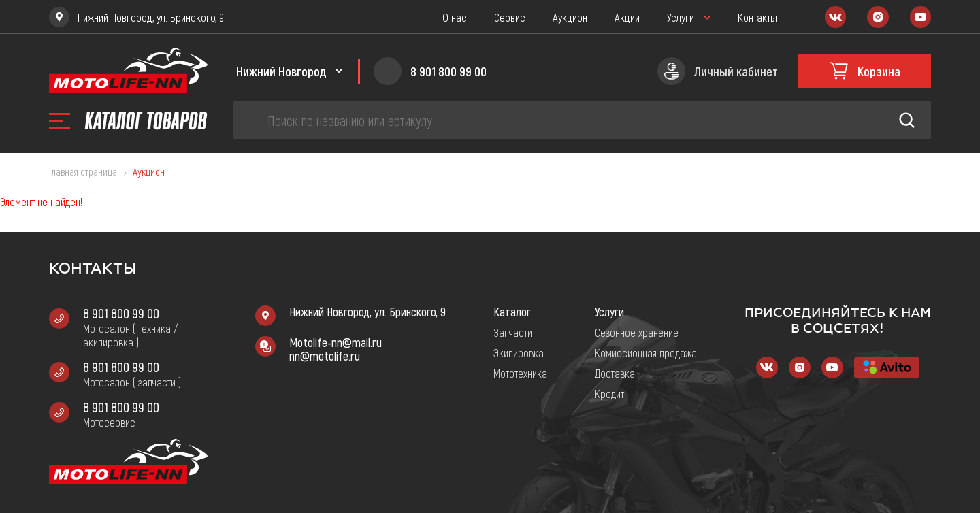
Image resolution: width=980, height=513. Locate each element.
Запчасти (513, 332)
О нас (455, 17)
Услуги (681, 17)
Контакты (757, 17)
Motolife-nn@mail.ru (336, 342)
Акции (627, 17)
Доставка (615, 373)
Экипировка (519, 352)
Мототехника (520, 373)
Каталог (512, 312)
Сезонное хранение (637, 332)
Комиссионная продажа (646, 352)
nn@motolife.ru (325, 356)
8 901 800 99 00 (121, 313)
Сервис (510, 17)
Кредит (609, 393)
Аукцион (570, 17)
